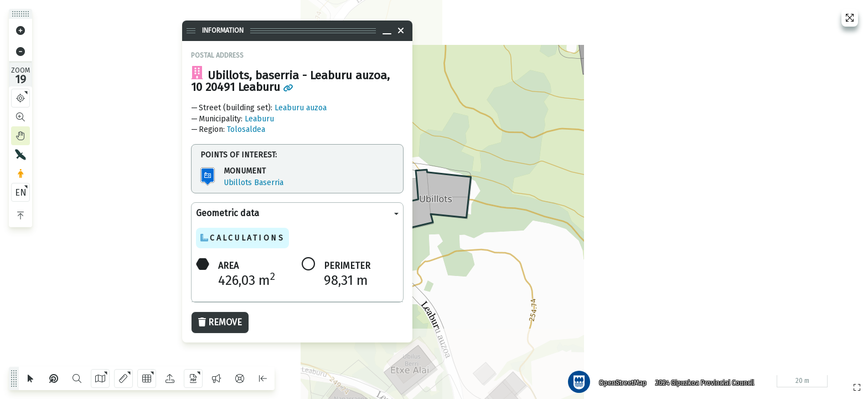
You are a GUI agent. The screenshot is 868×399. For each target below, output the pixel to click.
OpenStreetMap (619, 380)
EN (21, 193)
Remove (220, 322)
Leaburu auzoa (301, 108)
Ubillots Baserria (254, 183)
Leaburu (259, 119)
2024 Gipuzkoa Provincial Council (701, 380)
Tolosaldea (246, 129)
